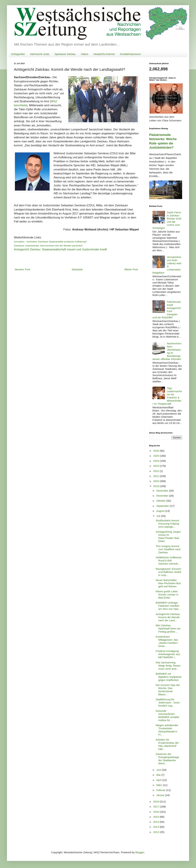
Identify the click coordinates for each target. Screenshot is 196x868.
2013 (156, 827)
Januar (161, 795)
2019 (156, 486)
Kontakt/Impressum (131, 54)
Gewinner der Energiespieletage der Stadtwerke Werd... (167, 759)
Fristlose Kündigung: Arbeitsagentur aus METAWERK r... (168, 654)
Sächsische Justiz (40, 54)
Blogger (140, 852)
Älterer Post (131, 269)
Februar (161, 790)
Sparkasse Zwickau (65, 54)
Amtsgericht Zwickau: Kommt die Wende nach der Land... (168, 617)
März (160, 785)
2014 (156, 822)
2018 (156, 802)
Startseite (77, 269)
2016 (156, 812)
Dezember (163, 491)
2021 (156, 476)
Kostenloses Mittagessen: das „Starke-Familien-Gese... (167, 641)
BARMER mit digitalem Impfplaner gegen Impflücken (169, 677)
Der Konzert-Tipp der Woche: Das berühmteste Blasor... (168, 690)
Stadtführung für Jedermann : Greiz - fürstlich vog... (169, 702)
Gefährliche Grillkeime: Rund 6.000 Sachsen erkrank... (169, 560)
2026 (156, 451)
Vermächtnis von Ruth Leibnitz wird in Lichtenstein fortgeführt (167, 265)
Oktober (161, 501)
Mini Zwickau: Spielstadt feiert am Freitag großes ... (168, 628)
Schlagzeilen (18, 54)
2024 (156, 461)
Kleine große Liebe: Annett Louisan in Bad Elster (167, 594)
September (163, 506)
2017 (156, 807)
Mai (159, 775)
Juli (159, 516)
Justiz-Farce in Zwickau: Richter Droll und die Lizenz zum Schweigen (167, 220)
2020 (156, 481)
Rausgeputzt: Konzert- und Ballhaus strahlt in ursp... (169, 572)
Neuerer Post (22, 269)
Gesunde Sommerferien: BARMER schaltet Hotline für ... (167, 716)
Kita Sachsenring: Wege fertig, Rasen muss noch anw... (168, 666)
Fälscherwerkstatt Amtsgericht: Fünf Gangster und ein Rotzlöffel (167, 310)
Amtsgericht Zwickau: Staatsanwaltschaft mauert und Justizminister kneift (60, 249)
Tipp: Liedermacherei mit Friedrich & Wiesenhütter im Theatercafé (167, 396)
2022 (156, 471)
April (159, 780)
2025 (156, 456)
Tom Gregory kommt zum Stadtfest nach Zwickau (168, 549)
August (161, 511)
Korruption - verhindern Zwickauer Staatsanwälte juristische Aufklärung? (50, 242)
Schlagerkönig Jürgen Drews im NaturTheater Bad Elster (168, 536)
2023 (156, 466)
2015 (156, 817)
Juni (159, 770)
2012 (156, 832)
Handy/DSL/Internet (104, 54)
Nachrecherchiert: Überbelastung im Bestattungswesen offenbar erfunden (167, 351)
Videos (85, 54)
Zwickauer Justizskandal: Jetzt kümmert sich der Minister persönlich (48, 246)
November (163, 496)
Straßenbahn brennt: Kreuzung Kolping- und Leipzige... (168, 524)
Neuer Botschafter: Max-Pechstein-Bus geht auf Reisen (168, 583)
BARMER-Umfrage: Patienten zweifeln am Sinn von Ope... (168, 606)
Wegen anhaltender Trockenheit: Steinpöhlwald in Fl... (167, 730)
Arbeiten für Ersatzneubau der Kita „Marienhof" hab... (167, 744)
